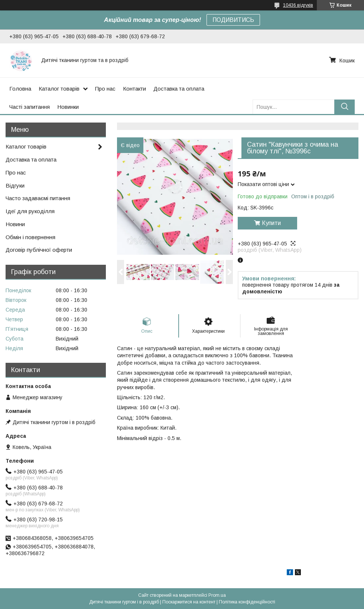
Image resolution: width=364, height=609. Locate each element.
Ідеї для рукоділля (30, 211)
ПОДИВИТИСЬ (233, 20)
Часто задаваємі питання (38, 198)
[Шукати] (344, 107)
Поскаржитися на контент (189, 602)
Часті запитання (30, 107)
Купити (271, 223)
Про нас (105, 89)
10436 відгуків (298, 5)
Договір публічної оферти (39, 250)
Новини (15, 224)
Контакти (134, 89)
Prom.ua (217, 595)
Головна (20, 89)
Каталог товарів (59, 89)
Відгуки (15, 185)
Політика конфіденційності (247, 602)
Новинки (68, 107)
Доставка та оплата (179, 89)
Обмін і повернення (30, 237)
